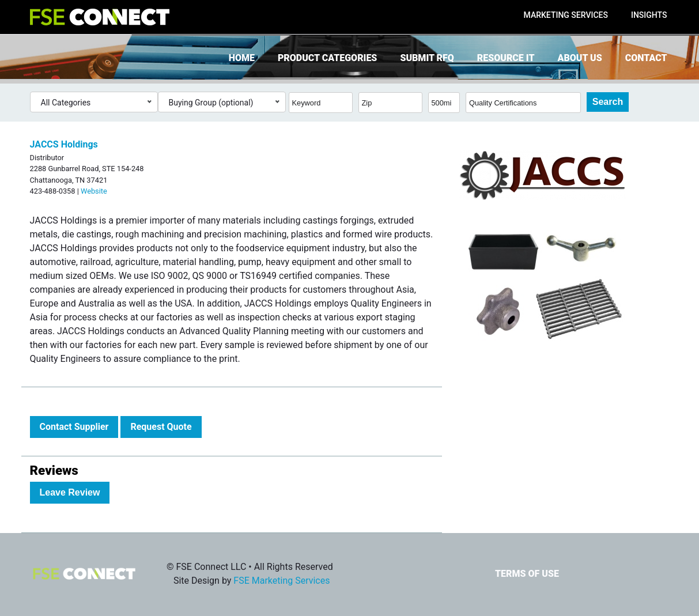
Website (94, 191)
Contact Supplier (74, 427)
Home (242, 58)
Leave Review (70, 492)
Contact (646, 58)
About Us (580, 58)
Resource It (506, 58)
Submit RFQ (427, 58)
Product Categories (327, 58)
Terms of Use (527, 574)
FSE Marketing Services (282, 581)
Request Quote (161, 427)
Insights (649, 15)
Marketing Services (566, 15)
